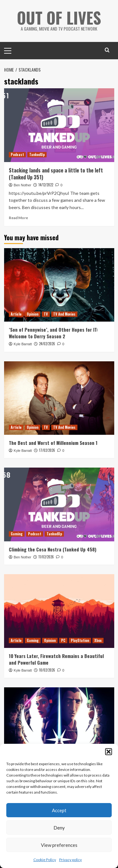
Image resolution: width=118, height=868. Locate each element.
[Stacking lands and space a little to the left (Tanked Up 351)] (59, 125)
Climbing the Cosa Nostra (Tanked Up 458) (53, 549)
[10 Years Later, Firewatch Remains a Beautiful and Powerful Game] (59, 611)
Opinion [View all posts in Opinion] (33, 314)
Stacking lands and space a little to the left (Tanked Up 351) (56, 174)
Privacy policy (70, 860)
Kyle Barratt (23, 344)
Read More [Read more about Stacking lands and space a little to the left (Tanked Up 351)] (18, 218)
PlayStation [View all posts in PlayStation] (80, 640)
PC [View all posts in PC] (63, 640)
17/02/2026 (47, 450)
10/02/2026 (47, 670)
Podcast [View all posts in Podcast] (17, 154)
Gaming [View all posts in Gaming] (17, 534)
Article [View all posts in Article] (16, 314)
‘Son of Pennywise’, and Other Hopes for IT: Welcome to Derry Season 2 (53, 333)
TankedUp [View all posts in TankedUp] (37, 154)
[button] (109, 752)
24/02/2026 (47, 344)
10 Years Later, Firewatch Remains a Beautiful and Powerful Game (56, 659)
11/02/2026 (46, 557)
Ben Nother (23, 185)
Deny (59, 828)
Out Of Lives (59, 17)
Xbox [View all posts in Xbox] (98, 640)
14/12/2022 (46, 185)
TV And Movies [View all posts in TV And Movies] (64, 314)
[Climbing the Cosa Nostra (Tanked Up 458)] (59, 504)
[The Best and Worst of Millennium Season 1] (59, 398)
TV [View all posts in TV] (46, 314)
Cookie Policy (45, 860)
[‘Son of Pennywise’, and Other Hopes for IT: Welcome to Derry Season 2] (59, 285)
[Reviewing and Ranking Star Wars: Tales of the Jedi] (59, 724)
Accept (59, 810)
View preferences (59, 845)
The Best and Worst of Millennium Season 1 (53, 443)
